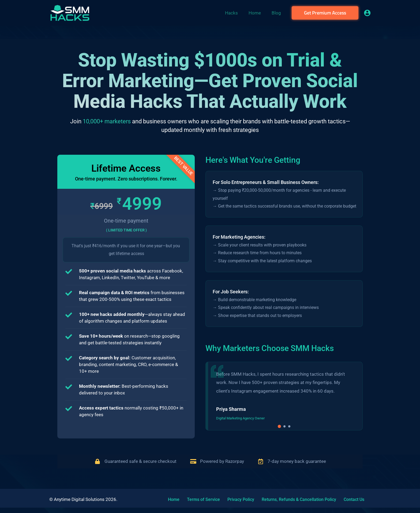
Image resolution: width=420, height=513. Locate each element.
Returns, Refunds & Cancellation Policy (287, 499)
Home (171, 499)
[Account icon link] (367, 13)
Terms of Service (198, 499)
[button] (325, 13)
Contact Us (338, 499)
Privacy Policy (232, 499)
